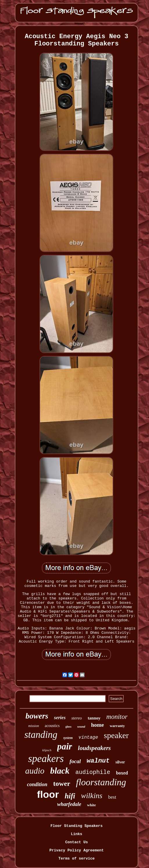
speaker (116, 735)
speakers (46, 759)
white (91, 805)
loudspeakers (94, 748)
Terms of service (77, 859)
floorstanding (101, 782)
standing (41, 735)
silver (120, 762)
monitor (117, 717)
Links (77, 834)
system (68, 738)
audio (35, 771)
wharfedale (69, 804)
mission (34, 726)
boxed (122, 773)
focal (75, 761)
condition (37, 784)
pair (65, 746)
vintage (88, 738)
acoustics (52, 726)
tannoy (94, 718)
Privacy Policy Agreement (77, 850)
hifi (70, 796)
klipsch (47, 750)
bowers (37, 716)
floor (48, 794)
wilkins (92, 796)
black (60, 771)
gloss (68, 727)
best (112, 797)
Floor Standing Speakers (77, 826)
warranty (117, 726)
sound (81, 726)
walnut (98, 761)
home (97, 725)
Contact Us (76, 842)
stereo (77, 718)
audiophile (93, 772)
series (60, 718)
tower (62, 784)
